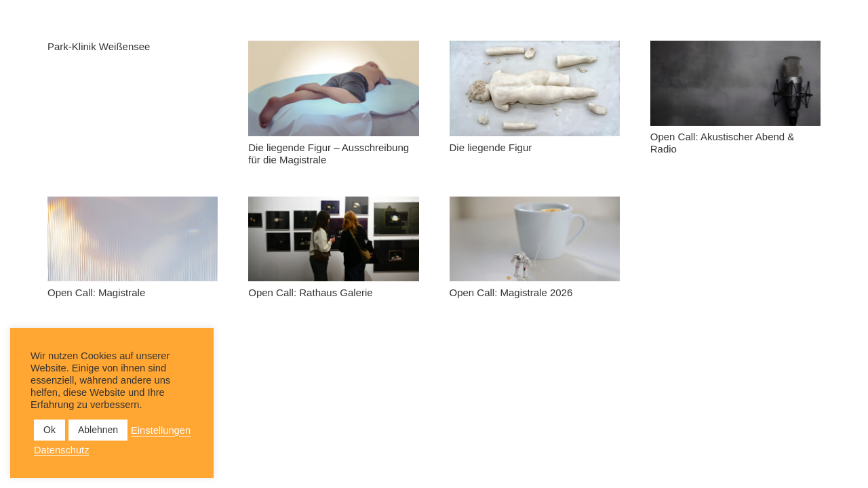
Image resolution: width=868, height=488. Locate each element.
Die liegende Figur (491, 147)
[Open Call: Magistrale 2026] (535, 239)
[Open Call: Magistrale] (133, 239)
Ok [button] (50, 430)
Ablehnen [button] (98, 430)
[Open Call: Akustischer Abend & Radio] (735, 83)
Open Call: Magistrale (96, 292)
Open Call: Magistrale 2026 (511, 292)
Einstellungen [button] (161, 430)
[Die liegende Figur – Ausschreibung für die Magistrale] (333, 88)
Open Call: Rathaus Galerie (310, 292)
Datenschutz (61, 450)
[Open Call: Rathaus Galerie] (333, 239)
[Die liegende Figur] (535, 88)
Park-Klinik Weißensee (99, 46)
